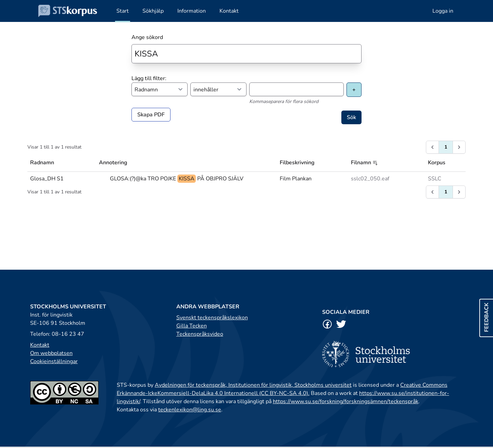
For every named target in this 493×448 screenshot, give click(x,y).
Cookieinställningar (54, 361)
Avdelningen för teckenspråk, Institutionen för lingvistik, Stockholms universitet (253, 385)
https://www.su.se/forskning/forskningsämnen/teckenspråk (346, 401)
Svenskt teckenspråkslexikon (212, 318)
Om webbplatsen (51, 353)
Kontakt (40, 345)
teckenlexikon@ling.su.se (190, 410)
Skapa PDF (151, 115)
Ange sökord (147, 37)
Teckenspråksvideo (200, 334)
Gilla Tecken (192, 326)
